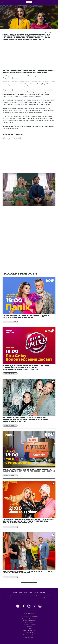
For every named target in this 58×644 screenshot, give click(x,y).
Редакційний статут (44, 598)
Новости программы (9, 212)
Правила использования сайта (32, 598)
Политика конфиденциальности (17, 598)
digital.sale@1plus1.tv (29, 622)
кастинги (15, 592)
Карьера (20, 592)
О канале (30, 592)
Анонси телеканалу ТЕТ (10, 322)
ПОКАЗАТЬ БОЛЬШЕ (29, 584)
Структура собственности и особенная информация (18, 595)
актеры (25, 592)
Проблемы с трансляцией (39, 592)
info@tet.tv (31, 632)
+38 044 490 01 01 (31, 631)
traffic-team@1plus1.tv (29, 628)
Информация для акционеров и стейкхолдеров (41, 595)
